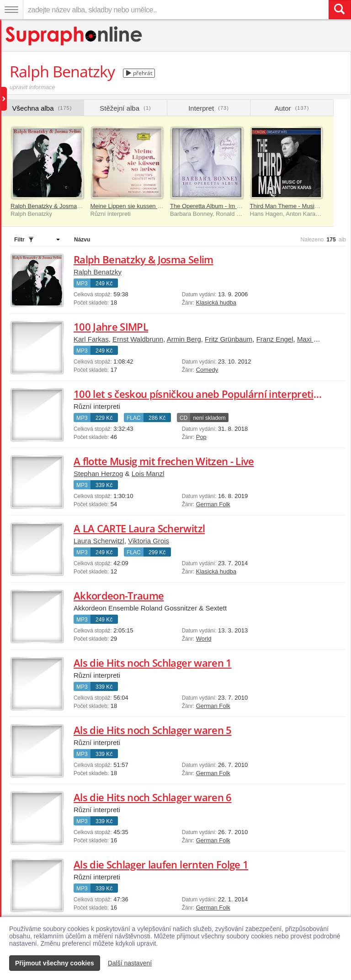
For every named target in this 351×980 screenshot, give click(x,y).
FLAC (134, 418)
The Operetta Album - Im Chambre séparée (227, 206)
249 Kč (104, 284)
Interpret (209, 108)
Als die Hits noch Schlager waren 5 (153, 730)
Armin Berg (184, 339)
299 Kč (157, 552)
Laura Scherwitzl (99, 541)
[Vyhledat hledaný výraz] (340, 10)
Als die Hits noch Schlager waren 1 (153, 663)
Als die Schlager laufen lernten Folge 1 (161, 864)
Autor (292, 108)
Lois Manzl (148, 474)
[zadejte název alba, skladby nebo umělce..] (176, 10)
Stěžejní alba (125, 108)
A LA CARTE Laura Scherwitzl (139, 528)
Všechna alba (42, 108)
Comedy (207, 370)
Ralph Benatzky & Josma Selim (52, 206)
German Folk (213, 504)
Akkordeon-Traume (119, 595)
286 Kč (157, 418)
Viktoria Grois (149, 541)
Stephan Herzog (98, 474)
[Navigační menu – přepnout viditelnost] (11, 10)
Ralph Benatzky (98, 272)
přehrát (139, 73)
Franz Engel (275, 339)
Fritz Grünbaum (229, 339)
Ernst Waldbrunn (138, 339)
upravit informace (32, 87)
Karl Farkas (91, 339)
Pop (201, 437)
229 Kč (104, 418)
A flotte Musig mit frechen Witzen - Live (164, 461)
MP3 (82, 284)
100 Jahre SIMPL (111, 327)
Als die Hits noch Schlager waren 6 (153, 797)
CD (183, 418)
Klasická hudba (216, 303)
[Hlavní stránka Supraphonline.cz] (74, 36)
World (204, 639)
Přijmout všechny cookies (55, 963)
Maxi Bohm (314, 339)
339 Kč (104, 485)
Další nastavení (130, 963)
